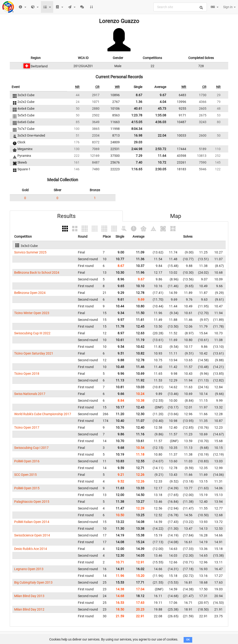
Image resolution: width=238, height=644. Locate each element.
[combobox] (180, 7)
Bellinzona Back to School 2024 (37, 273)
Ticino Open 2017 (27, 427)
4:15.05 (137, 122)
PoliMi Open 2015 (27, 488)
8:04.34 (137, 129)
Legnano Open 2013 (29, 569)
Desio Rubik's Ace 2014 (31, 549)
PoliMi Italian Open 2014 (32, 522)
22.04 (162, 135)
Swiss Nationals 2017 (30, 394)
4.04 (163, 102)
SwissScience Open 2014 (32, 535)
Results (66, 216)
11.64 (162, 156)
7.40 (139, 162)
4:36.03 (161, 122)
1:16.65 (137, 169)
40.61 (138, 108)
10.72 (162, 162)
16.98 (138, 135)
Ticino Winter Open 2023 (32, 313)
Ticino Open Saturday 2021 (34, 353)
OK (188, 640)
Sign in (229, 7)
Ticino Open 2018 (27, 374)
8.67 (139, 95)
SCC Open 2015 (25, 475)
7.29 (139, 156)
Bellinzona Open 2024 (30, 293)
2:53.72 (161, 149)
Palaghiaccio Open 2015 (32, 502)
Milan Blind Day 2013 (29, 596)
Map (176, 216)
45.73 (162, 108)
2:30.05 (161, 169)
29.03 (138, 142)
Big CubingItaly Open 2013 (33, 582)
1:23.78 (137, 115)
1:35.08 (161, 115)
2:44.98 (137, 149)
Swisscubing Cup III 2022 (32, 333)
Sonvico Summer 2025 (30, 252)
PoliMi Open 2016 (27, 461)
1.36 (139, 102)
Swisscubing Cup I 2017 (31, 448)
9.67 (163, 95)
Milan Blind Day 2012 (29, 609)
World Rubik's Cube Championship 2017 (43, 414)
